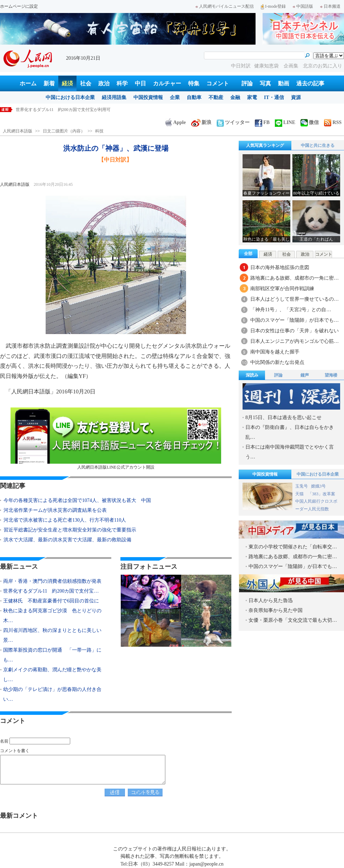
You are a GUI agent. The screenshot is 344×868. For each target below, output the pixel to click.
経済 (67, 83)
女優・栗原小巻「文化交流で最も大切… (293, 620)
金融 (235, 97)
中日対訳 (241, 66)
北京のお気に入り (323, 66)
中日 (140, 83)
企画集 (292, 66)
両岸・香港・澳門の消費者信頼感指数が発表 (52, 581)
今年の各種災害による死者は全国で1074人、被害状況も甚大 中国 (77, 500)
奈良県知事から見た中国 (276, 610)
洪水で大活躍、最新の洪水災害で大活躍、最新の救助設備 (67, 540)
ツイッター (233, 122)
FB (262, 122)
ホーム (28, 83)
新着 (49, 83)
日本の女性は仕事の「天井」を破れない (295, 331)
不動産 (216, 97)
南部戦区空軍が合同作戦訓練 (282, 289)
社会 (86, 83)
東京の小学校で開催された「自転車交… (293, 547)
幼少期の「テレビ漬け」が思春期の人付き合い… (52, 694)
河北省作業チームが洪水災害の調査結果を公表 (55, 510)
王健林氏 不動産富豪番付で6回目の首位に (51, 601)
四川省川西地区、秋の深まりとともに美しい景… (52, 635)
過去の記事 (310, 83)
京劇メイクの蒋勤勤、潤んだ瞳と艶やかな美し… (52, 675)
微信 (310, 122)
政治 (104, 83)
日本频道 (330, 6)
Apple (176, 122)
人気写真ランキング (265, 145)
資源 (296, 97)
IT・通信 (274, 97)
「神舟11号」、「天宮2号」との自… (291, 310)
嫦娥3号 (318, 486)
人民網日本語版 (18, 131)
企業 (175, 97)
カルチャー (167, 83)
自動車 (194, 97)
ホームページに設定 (19, 6)
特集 (194, 83)
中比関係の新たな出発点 (277, 362)
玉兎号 (302, 486)
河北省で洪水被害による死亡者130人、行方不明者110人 (65, 520)
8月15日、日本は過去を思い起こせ (283, 417)
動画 (284, 83)
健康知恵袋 (267, 66)
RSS (333, 122)
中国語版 (303, 6)
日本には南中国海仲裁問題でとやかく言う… (290, 452)
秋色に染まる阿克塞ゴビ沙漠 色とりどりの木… (52, 616)
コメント (218, 83)
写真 (265, 83)
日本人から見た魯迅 (271, 601)
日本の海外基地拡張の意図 (280, 267)
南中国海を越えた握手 (275, 352)
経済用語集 (114, 97)
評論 (247, 83)
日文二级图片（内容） (64, 131)
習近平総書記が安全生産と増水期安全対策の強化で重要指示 (70, 530)
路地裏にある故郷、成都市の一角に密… (295, 278)
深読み (252, 375)
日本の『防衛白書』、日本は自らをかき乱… (290, 432)
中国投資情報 (148, 97)
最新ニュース (19, 567)
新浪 (201, 122)
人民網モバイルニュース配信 (225, 6)
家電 (252, 97)
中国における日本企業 (70, 97)
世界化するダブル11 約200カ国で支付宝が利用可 (63, 110)
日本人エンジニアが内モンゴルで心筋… (295, 341)
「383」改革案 (322, 494)
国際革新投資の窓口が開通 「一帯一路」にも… (52, 655)
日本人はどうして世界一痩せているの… (295, 299)
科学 (122, 83)
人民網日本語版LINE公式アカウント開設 (116, 439)
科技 (99, 131)
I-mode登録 (273, 6)
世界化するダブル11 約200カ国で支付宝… (51, 591)
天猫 (300, 494)
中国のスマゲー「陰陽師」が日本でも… (295, 320)
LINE (285, 122)
